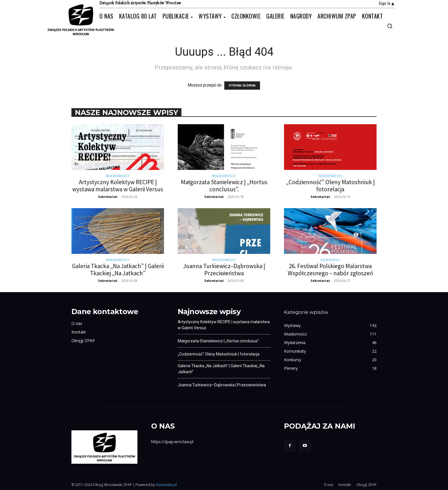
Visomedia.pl (166, 485)
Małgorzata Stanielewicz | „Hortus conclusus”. (224, 186)
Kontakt (79, 332)
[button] (390, 26)
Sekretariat (108, 197)
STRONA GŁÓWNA (242, 86)
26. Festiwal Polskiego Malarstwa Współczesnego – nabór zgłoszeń (330, 270)
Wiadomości (118, 176)
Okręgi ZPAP (83, 341)
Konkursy (330, 260)
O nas (77, 323)
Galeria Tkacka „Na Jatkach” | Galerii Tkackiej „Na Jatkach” (118, 270)
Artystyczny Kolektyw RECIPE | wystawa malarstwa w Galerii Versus (118, 186)
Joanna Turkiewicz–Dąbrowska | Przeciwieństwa (224, 270)
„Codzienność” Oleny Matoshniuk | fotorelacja (330, 186)
